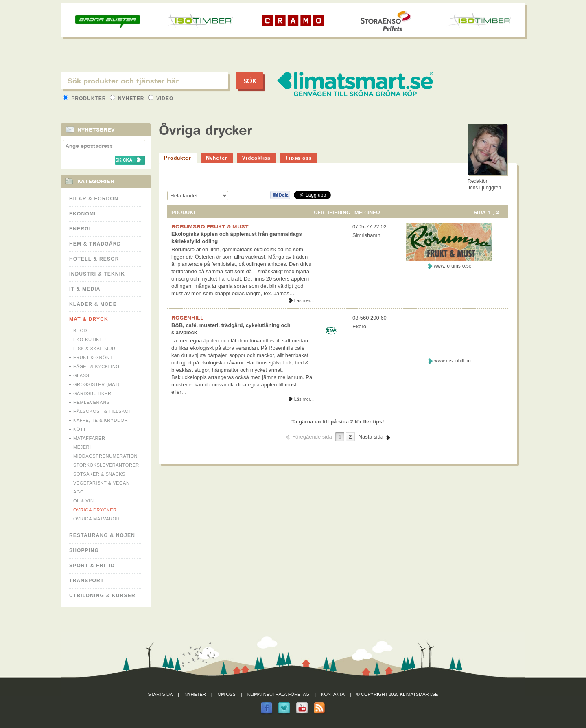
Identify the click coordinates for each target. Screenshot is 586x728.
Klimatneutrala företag (278, 694)
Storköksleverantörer (106, 465)
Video (161, 99)
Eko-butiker (90, 340)
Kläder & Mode (93, 304)
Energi (80, 229)
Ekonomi (83, 214)
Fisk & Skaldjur (94, 349)
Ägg (79, 492)
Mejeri (82, 447)
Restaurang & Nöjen (102, 535)
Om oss (227, 694)
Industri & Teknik (97, 274)
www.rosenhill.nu (453, 361)
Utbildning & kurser (102, 596)
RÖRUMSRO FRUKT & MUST (210, 226)
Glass (81, 375)
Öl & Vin (83, 501)
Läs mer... (304, 300)
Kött (80, 429)
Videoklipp (256, 158)
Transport (86, 581)
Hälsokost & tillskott (104, 411)
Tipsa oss (298, 158)
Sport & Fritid (92, 566)
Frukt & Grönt (93, 357)
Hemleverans (91, 402)
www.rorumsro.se (453, 266)
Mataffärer (89, 438)
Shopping (84, 550)
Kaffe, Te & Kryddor (101, 420)
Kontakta (333, 694)
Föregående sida (312, 437)
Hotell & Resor (94, 259)
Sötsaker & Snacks (99, 474)
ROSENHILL (187, 318)
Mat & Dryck (89, 319)
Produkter (85, 99)
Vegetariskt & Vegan (101, 483)
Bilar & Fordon (94, 199)
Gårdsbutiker (92, 393)
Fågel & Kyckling (96, 366)
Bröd (80, 331)
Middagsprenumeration (105, 456)
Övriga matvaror (96, 519)
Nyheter (128, 99)
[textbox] (144, 81)
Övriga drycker (95, 510)
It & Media (85, 289)
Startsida (161, 694)
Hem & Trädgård (95, 244)
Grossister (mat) (96, 384)
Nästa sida (371, 437)
